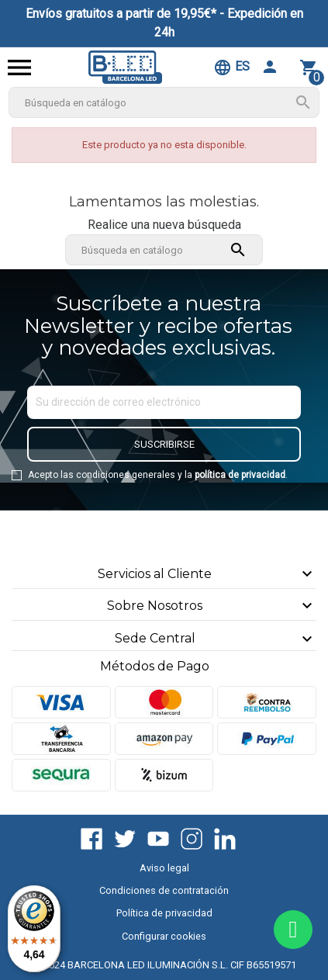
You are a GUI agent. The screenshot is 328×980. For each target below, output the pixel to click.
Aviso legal (164, 868)
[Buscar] (164, 102)
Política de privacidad (164, 913)
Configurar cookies (164, 936)
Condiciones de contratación (164, 890)
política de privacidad (240, 475)
